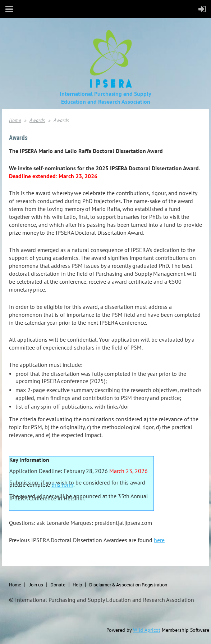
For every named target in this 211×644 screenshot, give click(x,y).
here (159, 540)
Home (15, 120)
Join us (36, 585)
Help (77, 585)
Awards (37, 120)
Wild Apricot (147, 630)
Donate (58, 585)
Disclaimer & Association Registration (128, 585)
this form (62, 485)
